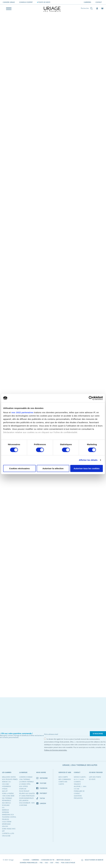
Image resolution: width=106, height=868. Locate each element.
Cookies (26, 860)
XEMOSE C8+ (7, 782)
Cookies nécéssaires (19, 468)
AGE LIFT (5, 791)
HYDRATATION (6, 786)
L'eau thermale (25, 779)
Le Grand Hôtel (25, 784)
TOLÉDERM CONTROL (9, 817)
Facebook (42, 788)
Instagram (42, 778)
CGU (46, 863)
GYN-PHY (5, 826)
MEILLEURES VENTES (9, 777)
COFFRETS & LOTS (8, 833)
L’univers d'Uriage (26, 777)
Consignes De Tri (48, 860)
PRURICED (6, 819)
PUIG (57, 863)
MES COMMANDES (65, 779)
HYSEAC (5, 789)
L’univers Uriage (9, 2)
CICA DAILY (6, 784)
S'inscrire (98, 734)
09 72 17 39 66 (79, 779)
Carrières (87, 2)
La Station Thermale (26, 782)
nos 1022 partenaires (22, 412)
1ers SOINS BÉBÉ (8, 796)
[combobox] (86, 9)
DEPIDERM (5, 812)
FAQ (41, 863)
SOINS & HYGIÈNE (8, 794)
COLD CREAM (7, 822)
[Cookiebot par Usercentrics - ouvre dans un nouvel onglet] (91, 398)
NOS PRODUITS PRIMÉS (10, 779)
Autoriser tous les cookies (87, 468)
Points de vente (44, 2)
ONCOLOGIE (6, 836)
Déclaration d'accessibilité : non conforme (27, 803)
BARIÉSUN (5, 810)
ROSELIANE (6, 805)
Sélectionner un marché (92, 860)
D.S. (3, 808)
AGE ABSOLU (6, 803)
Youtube (41, 783)
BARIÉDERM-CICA (8, 815)
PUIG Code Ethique (68, 863)
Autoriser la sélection (53, 468)
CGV (52, 863)
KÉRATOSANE (6, 824)
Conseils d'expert (26, 2)
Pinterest (42, 793)
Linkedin (41, 803)
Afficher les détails (88, 460)
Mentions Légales (63, 860)
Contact (99, 2)
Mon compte (63, 777)
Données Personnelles (29, 863)
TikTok (41, 798)
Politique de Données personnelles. (56, 750)
